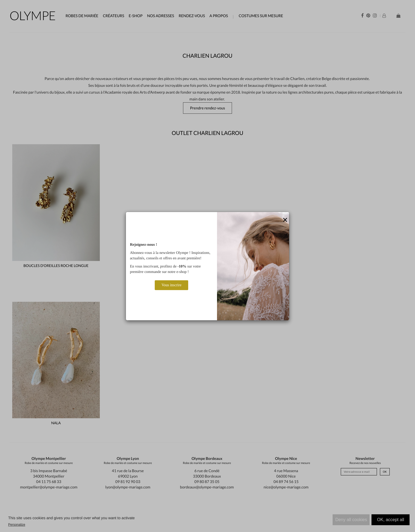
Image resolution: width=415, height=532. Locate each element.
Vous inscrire (171, 285)
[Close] (285, 220)
